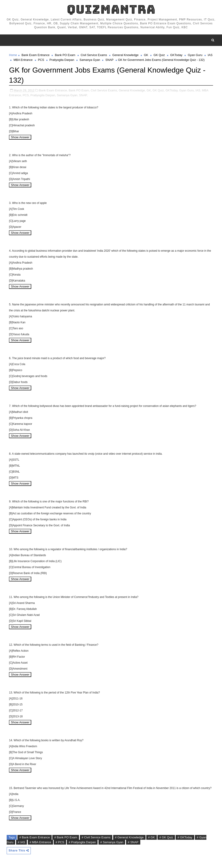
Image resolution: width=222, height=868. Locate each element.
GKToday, (172, 90)
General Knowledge (125, 55)
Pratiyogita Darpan (62, 60)
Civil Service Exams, (104, 90)
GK (146, 55)
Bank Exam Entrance (36, 55)
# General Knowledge (129, 837)
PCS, (26, 95)
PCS (41, 60)
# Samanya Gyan (112, 842)
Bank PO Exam (65, 55)
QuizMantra (111, 9)
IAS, (198, 90)
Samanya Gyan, (68, 95)
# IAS (22, 842)
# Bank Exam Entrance (35, 837)
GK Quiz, (159, 90)
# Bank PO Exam (66, 837)
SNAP (109, 60)
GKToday (176, 55)
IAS (210, 55)
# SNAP (133, 842)
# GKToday (185, 837)
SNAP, (83, 95)
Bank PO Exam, (79, 90)
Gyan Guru (195, 55)
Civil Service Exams (94, 55)
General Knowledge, (132, 90)
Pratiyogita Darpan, (43, 95)
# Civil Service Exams (96, 837)
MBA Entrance (23, 60)
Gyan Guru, (187, 90)
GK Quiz (159, 55)
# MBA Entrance (40, 842)
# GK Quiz (166, 837)
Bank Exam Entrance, (53, 90)
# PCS (60, 842)
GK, (149, 90)
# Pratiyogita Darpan (82, 842)
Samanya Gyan (90, 60)
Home (13, 55)
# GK (152, 837)
